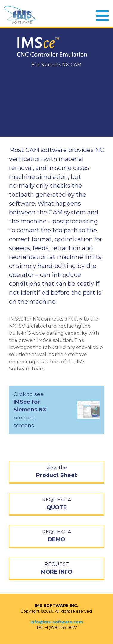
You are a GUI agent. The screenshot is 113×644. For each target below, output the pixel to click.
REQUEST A (56, 504)
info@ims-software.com (57, 622)
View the (56, 472)
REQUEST (56, 569)
